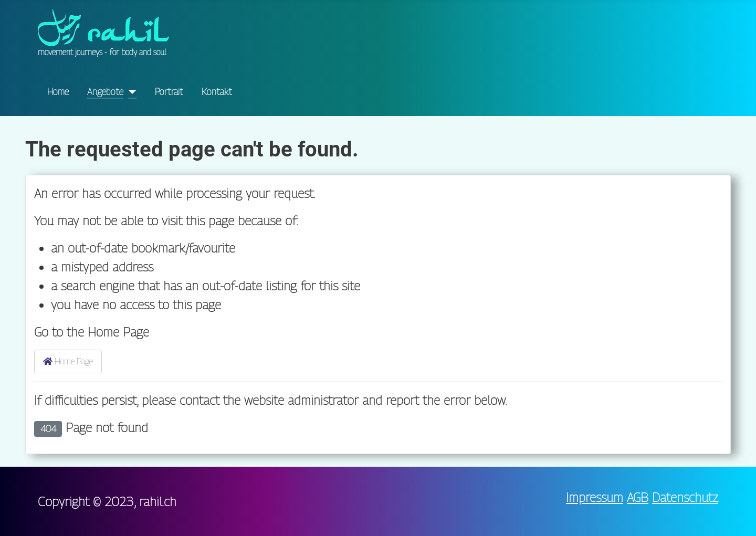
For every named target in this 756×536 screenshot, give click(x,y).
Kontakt (217, 92)
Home (58, 92)
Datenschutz (685, 497)
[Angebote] (130, 92)
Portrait (169, 92)
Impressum (595, 497)
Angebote (105, 92)
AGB (638, 497)
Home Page (68, 361)
